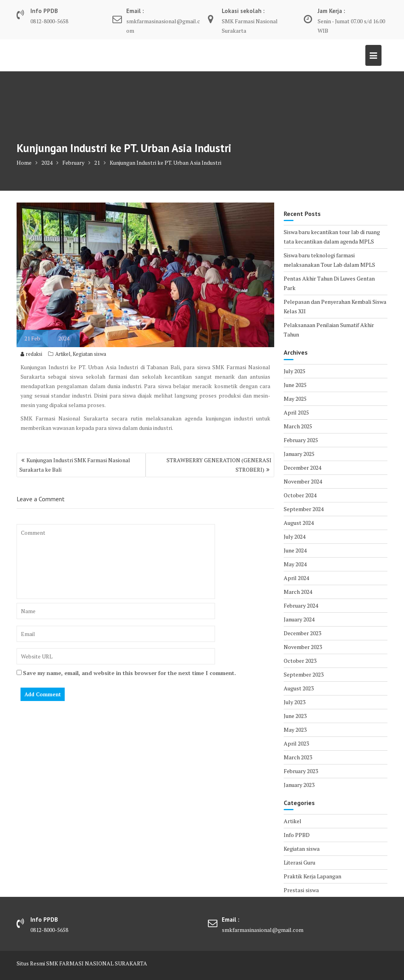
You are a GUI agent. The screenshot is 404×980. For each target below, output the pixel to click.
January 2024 (299, 619)
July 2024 (295, 536)
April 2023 (296, 743)
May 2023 (295, 730)
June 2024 (295, 550)
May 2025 (295, 399)
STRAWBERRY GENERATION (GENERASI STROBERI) (219, 465)
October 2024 (300, 495)
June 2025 (295, 385)
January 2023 (299, 785)
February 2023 (301, 771)
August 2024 (299, 523)
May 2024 (295, 564)
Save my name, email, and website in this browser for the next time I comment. (129, 673)
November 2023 (303, 647)
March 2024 (298, 592)
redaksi (31, 354)
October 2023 (300, 661)
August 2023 (299, 688)
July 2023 (295, 702)
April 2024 (296, 578)
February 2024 (301, 605)
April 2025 (296, 412)
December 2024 (302, 468)
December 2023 (302, 633)
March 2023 (298, 757)
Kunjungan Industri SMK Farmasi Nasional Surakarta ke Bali (75, 465)
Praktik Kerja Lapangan (312, 876)
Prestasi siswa (301, 890)
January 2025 (299, 454)
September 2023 (304, 674)
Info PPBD (297, 835)
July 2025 (295, 371)
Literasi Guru (299, 862)
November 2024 (303, 481)
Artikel (63, 354)
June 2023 (295, 716)
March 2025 (298, 426)
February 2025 (301, 440)
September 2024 (304, 509)
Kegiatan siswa (89, 354)
